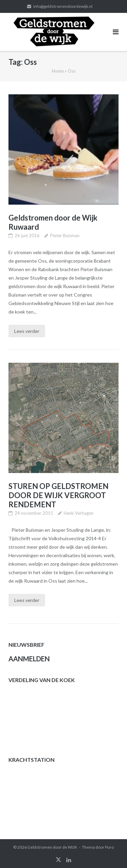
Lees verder (27, 331)
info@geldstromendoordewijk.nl (63, 6)
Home (58, 71)
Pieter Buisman (65, 235)
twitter (58, 860)
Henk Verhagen (79, 513)
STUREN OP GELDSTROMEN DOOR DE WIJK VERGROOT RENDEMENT (58, 495)
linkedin (69, 860)
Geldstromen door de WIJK (52, 847)
